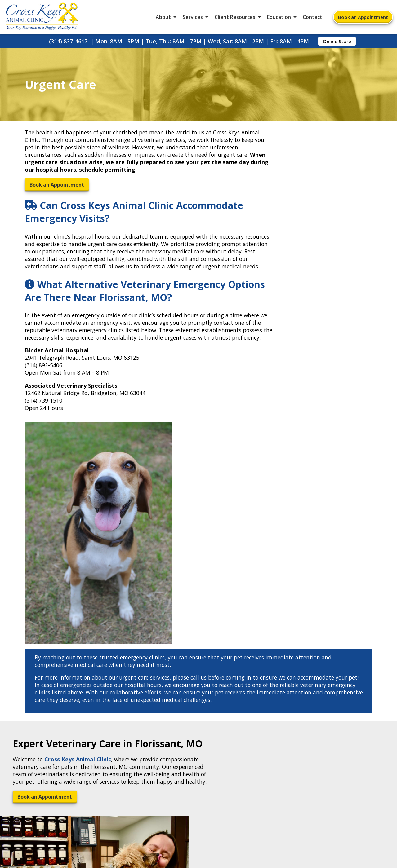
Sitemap (198, 817)
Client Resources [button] (235, 19)
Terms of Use (236, 817)
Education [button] (279, 19)
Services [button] (193, 19)
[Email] (187, 667)
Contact (312, 19)
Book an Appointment (363, 19)
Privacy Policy (281, 817)
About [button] (163, 19)
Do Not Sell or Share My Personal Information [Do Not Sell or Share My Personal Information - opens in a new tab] (199, 830)
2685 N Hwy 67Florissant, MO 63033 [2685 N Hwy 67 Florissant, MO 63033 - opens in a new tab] (47, 705)
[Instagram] (210, 667)
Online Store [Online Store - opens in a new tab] (337, 44)
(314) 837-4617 (69, 44)
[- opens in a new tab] (195, 667)
